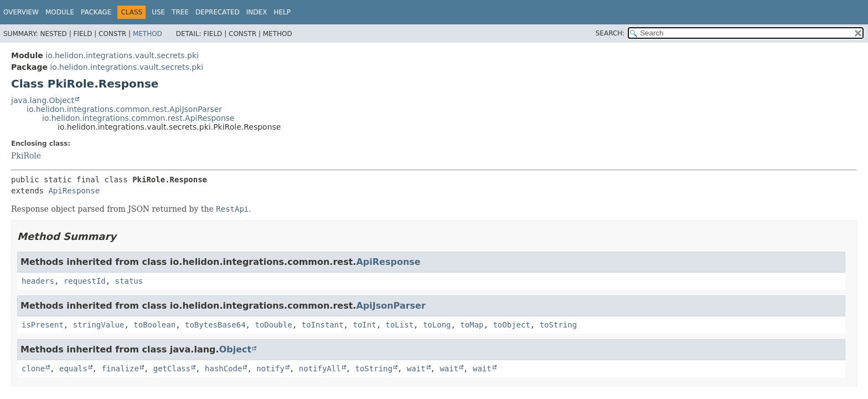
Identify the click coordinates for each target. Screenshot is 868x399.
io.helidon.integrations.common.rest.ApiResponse (138, 118)
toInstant (323, 325)
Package (96, 12)
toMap (472, 325)
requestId (85, 281)
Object (236, 349)
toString (558, 325)
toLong (437, 325)
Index (257, 12)
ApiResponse (74, 191)
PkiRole (26, 156)
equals (73, 369)
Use (158, 12)
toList (399, 325)
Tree (180, 12)
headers (38, 281)
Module (60, 12)
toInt (364, 325)
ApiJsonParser (391, 306)
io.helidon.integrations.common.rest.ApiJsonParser (124, 109)
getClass (172, 369)
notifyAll (320, 369)
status (129, 281)
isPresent (43, 325)
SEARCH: (610, 33)
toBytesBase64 (215, 325)
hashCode (223, 369)
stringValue (99, 325)
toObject (511, 325)
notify (270, 369)
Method (148, 34)
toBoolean (154, 325)
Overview (21, 12)
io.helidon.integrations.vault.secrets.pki (122, 55)
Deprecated (218, 12)
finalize (120, 369)
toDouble (273, 325)
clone (33, 369)
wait (416, 369)
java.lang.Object (43, 100)
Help (282, 12)
